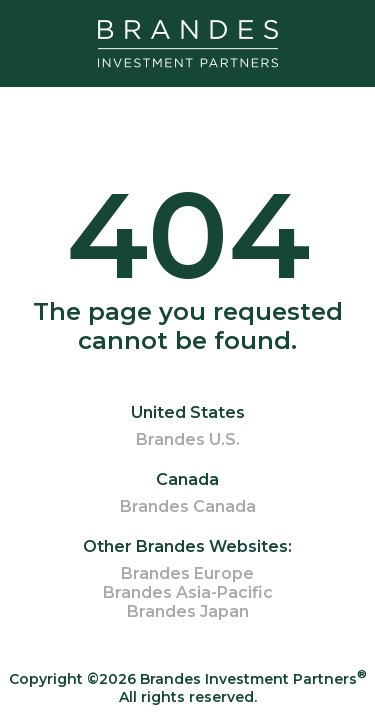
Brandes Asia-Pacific (188, 592)
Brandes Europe (187, 573)
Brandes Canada (188, 506)
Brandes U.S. (188, 439)
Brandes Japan (188, 611)
